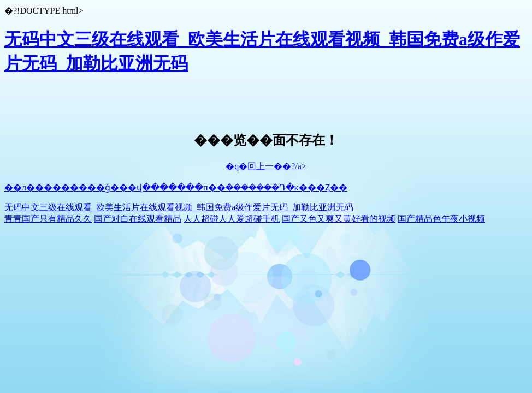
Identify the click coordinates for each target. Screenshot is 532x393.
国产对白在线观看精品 (138, 219)
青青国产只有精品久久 (48, 219)
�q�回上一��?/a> (266, 166)
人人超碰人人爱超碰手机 (232, 219)
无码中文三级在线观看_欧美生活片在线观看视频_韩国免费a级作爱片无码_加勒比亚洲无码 (179, 207)
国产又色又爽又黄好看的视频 (339, 219)
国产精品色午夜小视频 (441, 219)
